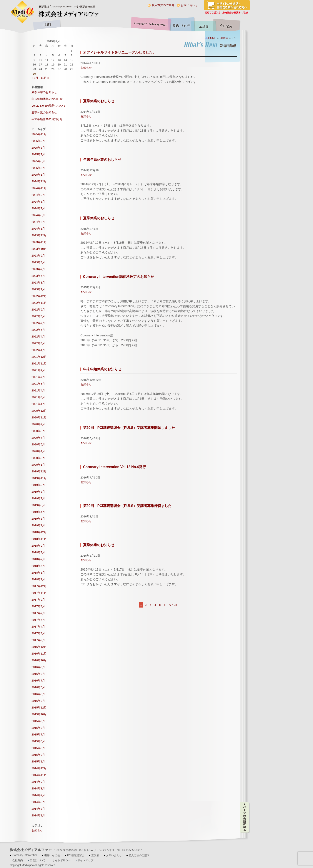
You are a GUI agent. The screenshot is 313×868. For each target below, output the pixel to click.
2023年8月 (38, 262)
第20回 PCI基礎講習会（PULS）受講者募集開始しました (129, 428)
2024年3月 (38, 222)
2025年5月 (38, 161)
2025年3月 (38, 168)
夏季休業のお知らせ (99, 545)
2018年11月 (39, 539)
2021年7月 (38, 377)
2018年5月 (38, 566)
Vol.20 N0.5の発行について (49, 106)
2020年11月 (39, 417)
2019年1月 (38, 525)
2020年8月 (38, 431)
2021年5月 (38, 384)
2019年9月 (38, 485)
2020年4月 (38, 451)
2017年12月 (39, 586)
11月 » (45, 78)
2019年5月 (38, 505)
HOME (47, 25)
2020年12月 (39, 411)
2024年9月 (38, 195)
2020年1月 (38, 465)
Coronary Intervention (150, 25)
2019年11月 (39, 478)
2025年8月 (38, 148)
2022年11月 (39, 303)
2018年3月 (38, 573)
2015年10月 (39, 714)
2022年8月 (38, 316)
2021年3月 (38, 397)
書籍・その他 (181, 25)
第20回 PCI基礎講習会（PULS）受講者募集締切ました (127, 506)
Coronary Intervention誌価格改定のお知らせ (119, 277)
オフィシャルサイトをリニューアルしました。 (120, 52)
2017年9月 (38, 600)
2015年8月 (38, 728)
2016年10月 (39, 660)
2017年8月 (38, 606)
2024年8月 (38, 202)
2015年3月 (38, 748)
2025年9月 (38, 141)
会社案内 (229, 25)
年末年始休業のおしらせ (102, 160)
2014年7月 (38, 795)
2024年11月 (39, 188)
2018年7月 (38, 559)
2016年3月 (38, 694)
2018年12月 (39, 532)
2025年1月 (38, 175)
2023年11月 (39, 242)
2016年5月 (38, 687)
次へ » (173, 605)
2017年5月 (38, 620)
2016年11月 (39, 654)
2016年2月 (38, 701)
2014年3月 (38, 809)
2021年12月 (39, 357)
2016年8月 (38, 674)
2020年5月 (38, 444)
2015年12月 (39, 708)
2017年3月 (38, 633)
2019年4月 (38, 512)
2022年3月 (38, 343)
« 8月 (35, 78)
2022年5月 (38, 330)
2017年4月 (38, 627)
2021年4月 (38, 390)
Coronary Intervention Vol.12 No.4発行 (114, 467)
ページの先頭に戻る (245, 818)
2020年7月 (38, 438)
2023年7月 (38, 269)
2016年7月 (38, 681)
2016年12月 (39, 647)
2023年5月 (38, 276)
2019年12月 (39, 471)
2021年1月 (38, 404)
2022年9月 (38, 310)
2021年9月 (38, 370)
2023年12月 (39, 235)
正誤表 (204, 25)
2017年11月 (39, 593)
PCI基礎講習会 (76, 855)
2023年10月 (39, 249)
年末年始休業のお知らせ (102, 369)
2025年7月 (38, 154)
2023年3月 (38, 283)
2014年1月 (38, 815)
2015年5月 (38, 741)
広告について (38, 860)
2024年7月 (38, 208)
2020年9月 (38, 424)
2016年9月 (38, 667)
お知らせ (86, 68)
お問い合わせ (189, 5)
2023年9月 (38, 256)
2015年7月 (38, 735)
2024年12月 (39, 181)
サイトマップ (85, 860)
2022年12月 (39, 296)
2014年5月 (38, 802)
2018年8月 (38, 552)
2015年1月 (38, 761)
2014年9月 (38, 782)
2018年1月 (38, 579)
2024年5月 (38, 215)
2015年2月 (38, 755)
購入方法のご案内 (163, 5)
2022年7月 (38, 323)
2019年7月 (38, 498)
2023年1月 (38, 289)
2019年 (224, 38)
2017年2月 (38, 640)
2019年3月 (38, 519)
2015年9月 (38, 721)
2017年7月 (38, 613)
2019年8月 (38, 492)
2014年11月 (39, 775)
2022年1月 (38, 350)
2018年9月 (38, 546)
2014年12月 (39, 768)
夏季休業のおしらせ (99, 101)
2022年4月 (38, 337)
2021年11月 (39, 363)
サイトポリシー (62, 860)
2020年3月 (38, 458)
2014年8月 (38, 788)
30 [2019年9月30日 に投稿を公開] (34, 74)
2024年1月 (38, 229)
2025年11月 (39, 134)
